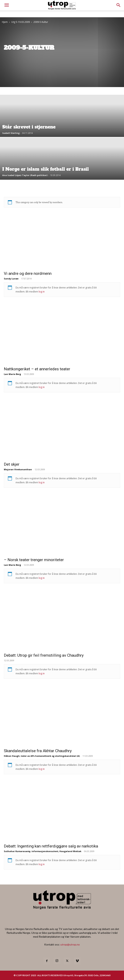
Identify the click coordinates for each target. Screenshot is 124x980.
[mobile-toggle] (7, 5)
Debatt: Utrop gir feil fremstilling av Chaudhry (44, 655)
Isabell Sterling (11, 133)
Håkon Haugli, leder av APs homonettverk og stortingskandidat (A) (42, 756)
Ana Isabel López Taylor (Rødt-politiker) (25, 175)
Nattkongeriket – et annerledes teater (37, 369)
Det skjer (12, 464)
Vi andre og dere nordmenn (28, 273)
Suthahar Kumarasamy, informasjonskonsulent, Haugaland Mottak (43, 851)
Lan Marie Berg (12, 374)
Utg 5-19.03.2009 (21, 22)
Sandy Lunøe (11, 279)
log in (42, 292)
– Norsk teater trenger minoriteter (34, 560)
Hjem (5, 22)
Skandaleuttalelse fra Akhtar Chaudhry (38, 751)
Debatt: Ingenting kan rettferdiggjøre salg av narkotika (51, 846)
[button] (119, 5)
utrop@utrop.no (70, 944)
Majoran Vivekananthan (18, 469)
